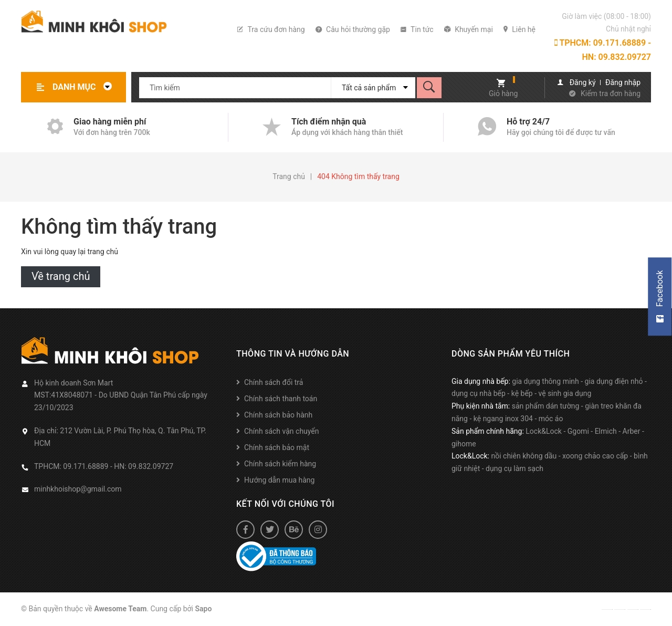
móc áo (551, 419)
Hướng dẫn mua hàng (279, 480)
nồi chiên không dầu (524, 456)
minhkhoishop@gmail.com (78, 489)
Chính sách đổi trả (274, 382)
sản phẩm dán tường (546, 406)
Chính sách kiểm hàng (280, 464)
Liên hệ (519, 29)
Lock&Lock (544, 431)
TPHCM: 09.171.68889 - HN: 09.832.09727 (603, 50)
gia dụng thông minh (545, 381)
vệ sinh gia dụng (565, 393)
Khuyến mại (469, 29)
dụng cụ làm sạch (514, 468)
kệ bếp (522, 393)
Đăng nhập (623, 82)
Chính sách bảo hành (278, 415)
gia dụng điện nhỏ (614, 381)
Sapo (204, 609)
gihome (464, 444)
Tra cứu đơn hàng (271, 29)
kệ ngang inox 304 (503, 419)
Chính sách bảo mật (277, 447)
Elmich (606, 431)
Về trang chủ (61, 276)
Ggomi (578, 431)
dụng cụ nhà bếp (479, 393)
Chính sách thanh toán (281, 399)
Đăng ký (583, 82)
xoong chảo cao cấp (595, 456)
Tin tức (417, 29)
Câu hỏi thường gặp (353, 29)
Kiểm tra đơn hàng (611, 93)
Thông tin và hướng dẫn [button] (293, 354)
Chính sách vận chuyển (282, 431)
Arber (632, 431)
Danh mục (85, 87)
